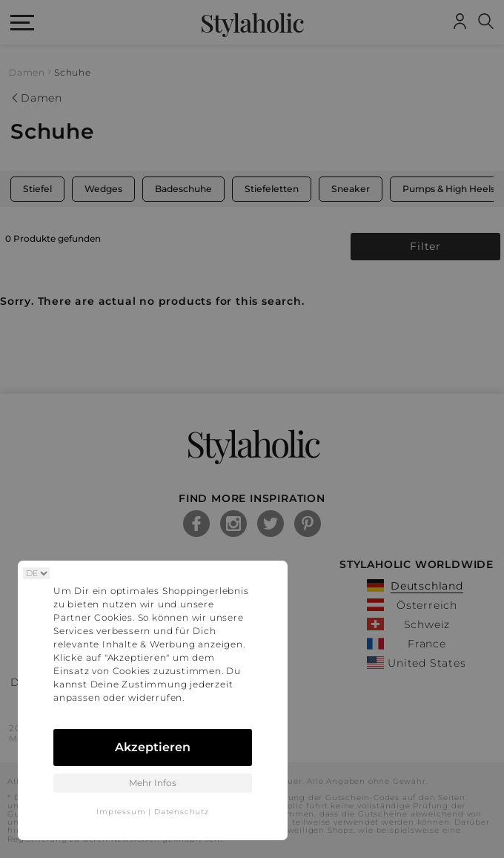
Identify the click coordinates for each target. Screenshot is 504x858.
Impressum (121, 812)
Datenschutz (182, 812)
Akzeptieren (153, 747)
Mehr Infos (153, 783)
